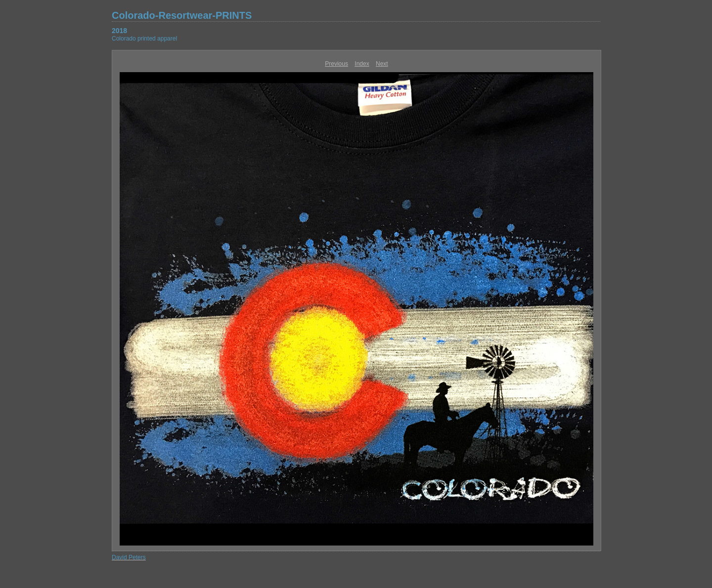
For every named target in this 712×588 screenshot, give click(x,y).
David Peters (129, 557)
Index (362, 64)
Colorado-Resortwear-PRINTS (182, 15)
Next (382, 64)
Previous (336, 64)
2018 (119, 31)
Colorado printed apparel (144, 39)
